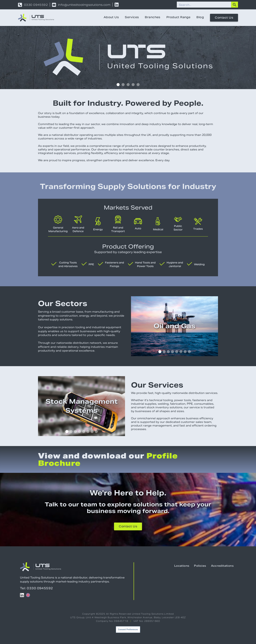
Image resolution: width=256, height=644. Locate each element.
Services (132, 18)
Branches (152, 18)
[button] (118, 85)
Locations (182, 566)
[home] (36, 18)
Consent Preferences (128, 630)
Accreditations (222, 566)
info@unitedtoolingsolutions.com (84, 5)
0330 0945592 (36, 5)
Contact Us (224, 18)
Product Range (178, 18)
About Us (111, 18)
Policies (200, 566)
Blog (200, 18)
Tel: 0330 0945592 (36, 588)
